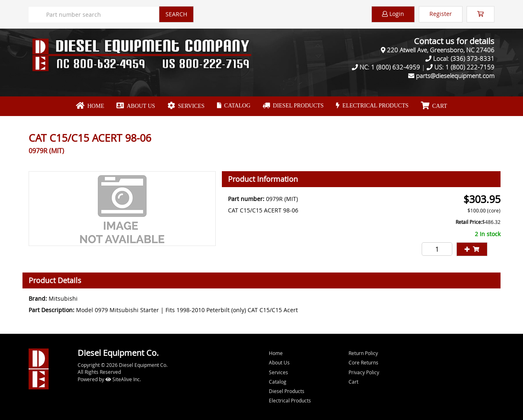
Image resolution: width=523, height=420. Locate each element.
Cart (353, 382)
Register (441, 14)
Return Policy (363, 353)
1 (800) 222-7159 (470, 67)
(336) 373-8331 (473, 58)
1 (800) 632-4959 (396, 67)
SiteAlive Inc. (123, 379)
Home (90, 106)
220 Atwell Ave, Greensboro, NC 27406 (441, 50)
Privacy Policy (364, 372)
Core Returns (363, 362)
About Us (136, 106)
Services (186, 106)
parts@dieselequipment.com (455, 76)
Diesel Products (293, 106)
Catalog (234, 106)
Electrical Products (372, 106)
